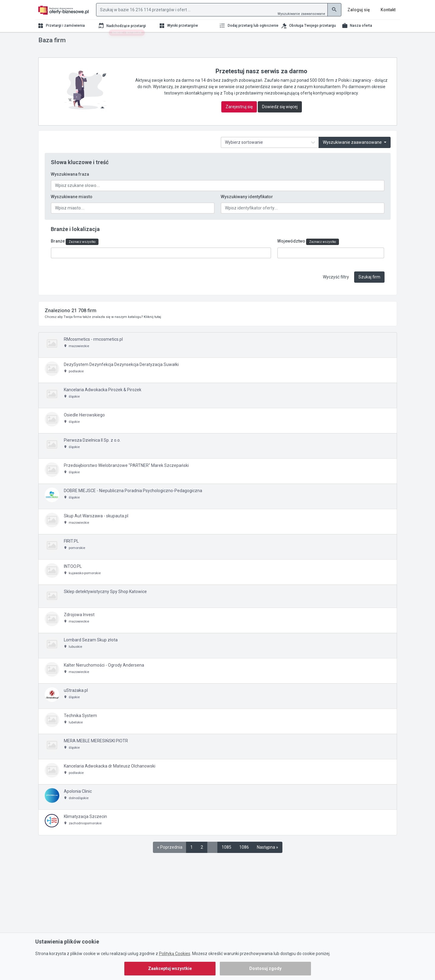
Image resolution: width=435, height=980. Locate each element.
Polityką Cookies (175, 954)
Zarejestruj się (239, 119)
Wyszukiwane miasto (72, 209)
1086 (244, 858)
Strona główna (50, 42)
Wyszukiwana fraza (70, 186)
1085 (226, 858)
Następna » (268, 858)
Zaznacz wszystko (82, 253)
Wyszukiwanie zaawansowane (301, 14)
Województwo (308, 253)
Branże (75, 253)
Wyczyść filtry (336, 288)
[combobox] (161, 264)
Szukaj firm (369, 288)
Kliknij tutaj (152, 328)
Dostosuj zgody (265, 968)
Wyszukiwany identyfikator (247, 209)
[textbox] (54, 264)
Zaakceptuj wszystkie (170, 968)
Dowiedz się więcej (280, 119)
